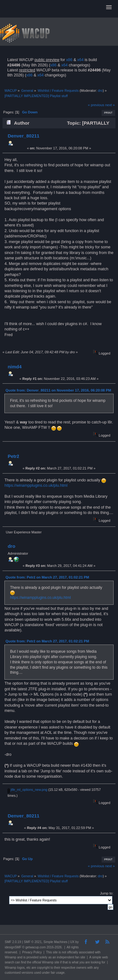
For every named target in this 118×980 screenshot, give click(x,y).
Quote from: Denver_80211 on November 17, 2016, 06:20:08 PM (58, 390)
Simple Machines (55, 942)
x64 (80, 60)
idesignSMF (13, 947)
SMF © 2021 (33, 942)
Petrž (13, 456)
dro (100, 91)
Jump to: (107, 893)
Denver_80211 (23, 136)
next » (110, 105)
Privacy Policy (32, 952)
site (55, 952)
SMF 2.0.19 (13, 942)
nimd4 (14, 367)
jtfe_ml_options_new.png (28, 790)
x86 (69, 60)
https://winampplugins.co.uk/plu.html (36, 485)
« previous (96, 105)
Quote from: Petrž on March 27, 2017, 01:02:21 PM (48, 577)
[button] (109, 8)
